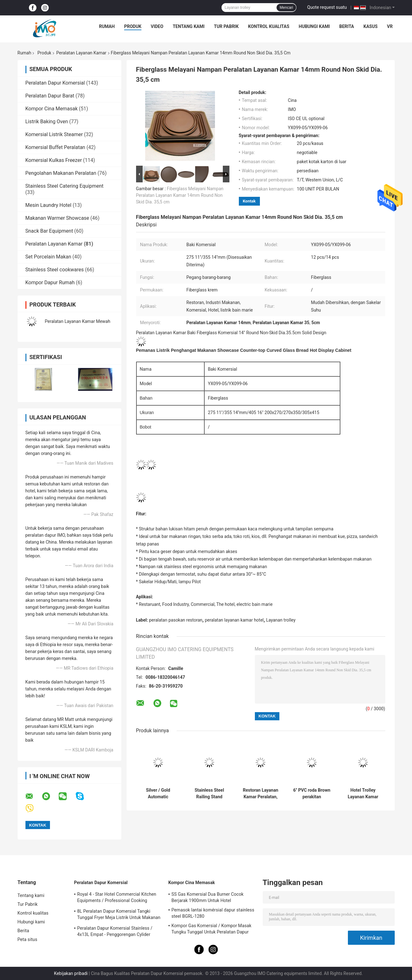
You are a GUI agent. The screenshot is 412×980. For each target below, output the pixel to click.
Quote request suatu (327, 7)
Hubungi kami (314, 26)
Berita (347, 26)
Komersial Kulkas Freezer (54, 160)
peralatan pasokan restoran (176, 620)
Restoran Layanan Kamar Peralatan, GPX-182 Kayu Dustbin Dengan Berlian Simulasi (261, 794)
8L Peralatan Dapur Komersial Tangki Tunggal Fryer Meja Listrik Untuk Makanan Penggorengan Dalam (119, 915)
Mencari (286, 8)
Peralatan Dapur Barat (50, 96)
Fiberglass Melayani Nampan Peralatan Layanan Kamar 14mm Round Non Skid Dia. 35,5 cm (180, 195)
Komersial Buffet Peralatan (55, 147)
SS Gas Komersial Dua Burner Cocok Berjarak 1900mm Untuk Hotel (208, 897)
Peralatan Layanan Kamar (81, 53)
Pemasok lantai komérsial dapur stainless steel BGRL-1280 (213, 913)
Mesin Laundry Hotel (49, 205)
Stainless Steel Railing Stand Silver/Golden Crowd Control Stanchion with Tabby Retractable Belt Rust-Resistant (209, 794)
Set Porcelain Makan (48, 257)
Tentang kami (189, 26)
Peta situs (27, 939)
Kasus (371, 26)
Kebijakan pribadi (71, 973)
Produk (133, 26)
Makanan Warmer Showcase (57, 218)
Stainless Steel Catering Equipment (65, 186)
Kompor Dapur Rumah (50, 282)
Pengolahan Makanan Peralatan (61, 173)
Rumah (107, 26)
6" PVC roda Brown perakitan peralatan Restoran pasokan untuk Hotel (312, 794)
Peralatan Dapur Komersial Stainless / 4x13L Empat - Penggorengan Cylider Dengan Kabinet (115, 932)
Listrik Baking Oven (47, 122)
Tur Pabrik (226, 26)
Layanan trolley (281, 620)
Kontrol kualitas (269, 26)
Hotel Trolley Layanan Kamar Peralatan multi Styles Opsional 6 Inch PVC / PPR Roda (363, 794)
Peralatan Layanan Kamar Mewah (78, 321)
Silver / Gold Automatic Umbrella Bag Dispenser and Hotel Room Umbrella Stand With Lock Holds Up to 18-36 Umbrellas (158, 794)
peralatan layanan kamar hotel (234, 620)
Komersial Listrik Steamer (54, 134)
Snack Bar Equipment (49, 231)
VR (390, 26)
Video (157, 26)
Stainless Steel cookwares (55, 270)
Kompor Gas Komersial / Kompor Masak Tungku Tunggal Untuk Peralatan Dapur (211, 929)
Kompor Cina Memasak (52, 109)
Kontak (249, 201)
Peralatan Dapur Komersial (55, 83)
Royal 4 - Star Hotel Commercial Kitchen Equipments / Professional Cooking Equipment (117, 898)
